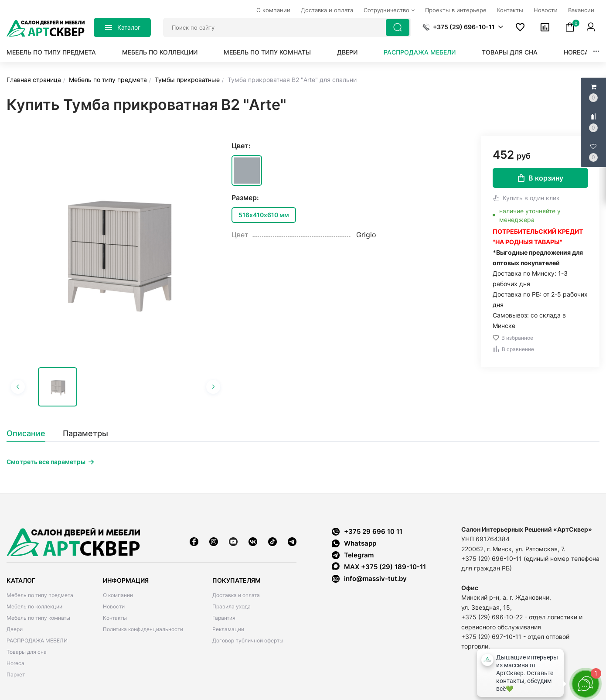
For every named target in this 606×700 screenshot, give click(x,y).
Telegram (353, 555)
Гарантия (224, 618)
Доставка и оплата (236, 595)
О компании (118, 595)
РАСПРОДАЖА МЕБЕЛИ (420, 52)
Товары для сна (510, 52)
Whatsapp (354, 543)
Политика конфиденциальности (143, 629)
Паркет (16, 674)
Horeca (576, 52)
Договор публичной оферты (248, 640)
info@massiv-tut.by (375, 579)
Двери (347, 52)
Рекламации (228, 629)
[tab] (30, 434)
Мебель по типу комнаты (267, 52)
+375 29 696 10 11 (367, 531)
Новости (114, 606)
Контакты (115, 618)
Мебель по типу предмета (51, 52)
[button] (463, 27)
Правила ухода (232, 606)
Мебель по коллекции (160, 52)
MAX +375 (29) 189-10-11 (379, 567)
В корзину (541, 178)
